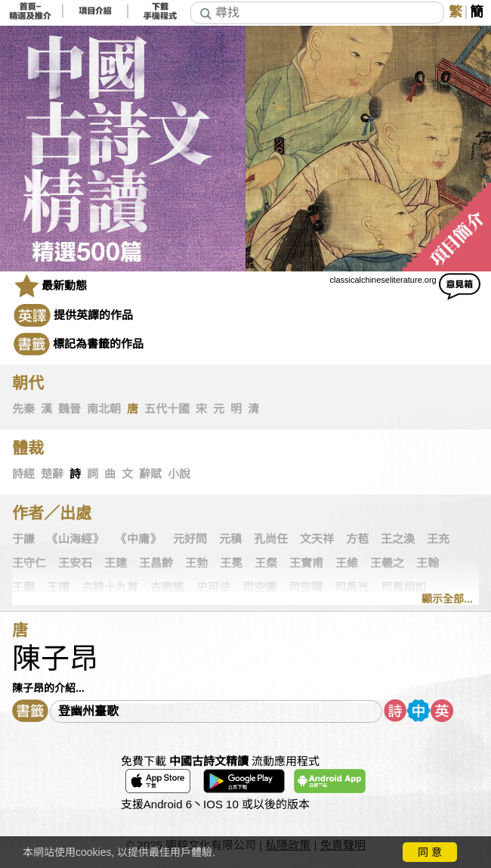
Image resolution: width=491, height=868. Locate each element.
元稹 (230, 539)
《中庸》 (138, 539)
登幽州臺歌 (88, 711)
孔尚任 (271, 539)
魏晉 (69, 409)
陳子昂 (55, 659)
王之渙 (398, 539)
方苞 (357, 539)
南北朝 (104, 409)
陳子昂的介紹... (48, 688)
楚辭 (52, 474)
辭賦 (150, 474)
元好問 (190, 539)
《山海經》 (75, 539)
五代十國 (167, 409)
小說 (179, 474)
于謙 (23, 539)
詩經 (23, 474)
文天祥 (317, 539)
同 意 (430, 852)
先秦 (23, 409)
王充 (438, 539)
